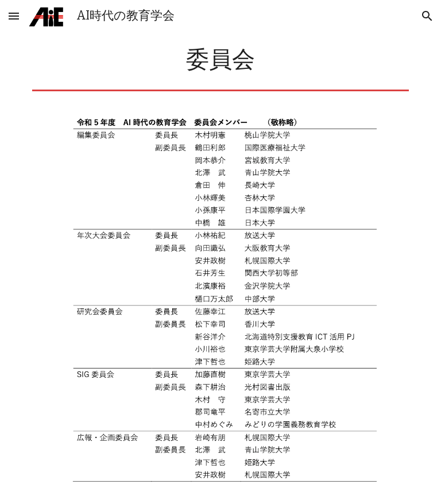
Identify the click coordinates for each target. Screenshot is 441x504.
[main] (220, 60)
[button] (14, 16)
